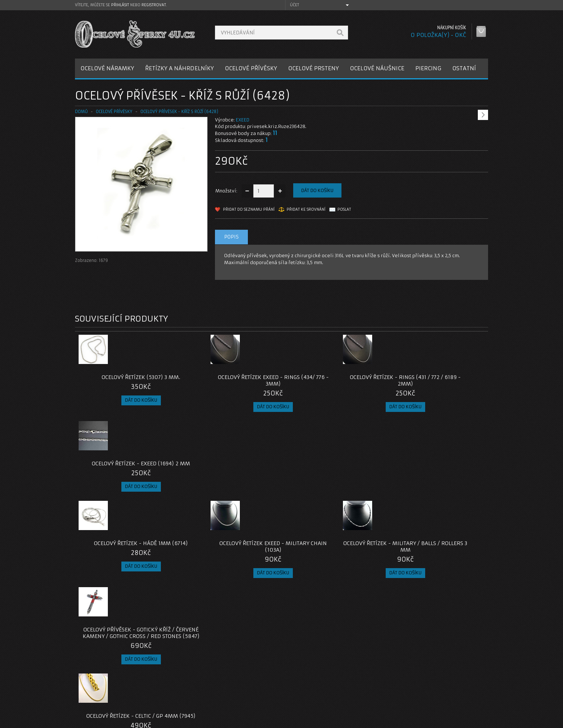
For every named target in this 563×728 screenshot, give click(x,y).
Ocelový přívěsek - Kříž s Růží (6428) (179, 112)
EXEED (243, 120)
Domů (81, 112)
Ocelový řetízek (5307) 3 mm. (127, 377)
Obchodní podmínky (104, 690)
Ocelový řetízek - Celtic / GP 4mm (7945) (127, 560)
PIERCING (428, 68)
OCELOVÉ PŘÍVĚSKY (251, 68)
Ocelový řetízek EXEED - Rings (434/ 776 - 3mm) (230, 380)
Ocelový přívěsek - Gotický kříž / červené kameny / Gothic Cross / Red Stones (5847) (436, 470)
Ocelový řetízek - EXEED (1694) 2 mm (436, 380)
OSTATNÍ (464, 68)
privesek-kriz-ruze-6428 (104, 620)
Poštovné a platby (102, 681)
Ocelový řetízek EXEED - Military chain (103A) (230, 467)
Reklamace (234, 681)
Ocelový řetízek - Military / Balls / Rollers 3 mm (333, 467)
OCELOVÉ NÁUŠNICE (377, 68)
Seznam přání (377, 690)
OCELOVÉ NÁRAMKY (107, 68)
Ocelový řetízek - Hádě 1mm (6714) (127, 464)
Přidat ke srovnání (306, 209)
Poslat (344, 209)
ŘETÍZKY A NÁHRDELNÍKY (180, 68)
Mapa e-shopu (238, 690)
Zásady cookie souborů (108, 699)
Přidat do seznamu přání (249, 209)
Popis (231, 237)
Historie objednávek (385, 681)
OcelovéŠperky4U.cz (103, 721)
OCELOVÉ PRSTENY (313, 68)
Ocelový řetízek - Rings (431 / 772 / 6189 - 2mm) (333, 380)
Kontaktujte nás (239, 673)
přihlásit (120, 5)
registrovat (154, 5)
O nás (87, 673)
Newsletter (374, 699)
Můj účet (372, 673)
